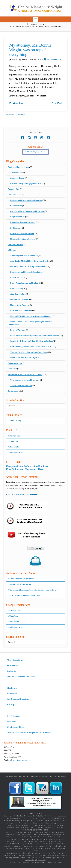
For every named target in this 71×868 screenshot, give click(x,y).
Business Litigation (16, 244)
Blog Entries (11, 688)
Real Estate (13, 447)
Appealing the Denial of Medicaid (24, 256)
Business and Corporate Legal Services (26, 200)
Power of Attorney (18, 330)
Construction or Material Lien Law (25, 380)
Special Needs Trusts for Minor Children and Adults (31, 341)
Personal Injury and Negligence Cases (26, 184)
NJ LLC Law (16, 228)
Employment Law (18, 217)
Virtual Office (12, 665)
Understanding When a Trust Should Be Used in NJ (31, 347)
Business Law (13, 195)
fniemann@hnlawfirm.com (20, 760)
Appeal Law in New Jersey (20, 584)
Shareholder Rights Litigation (22, 239)
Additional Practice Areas (18, 167)
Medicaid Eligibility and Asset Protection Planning (31, 316)
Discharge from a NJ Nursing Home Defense (28, 267)
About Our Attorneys (15, 660)
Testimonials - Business (15, 115)
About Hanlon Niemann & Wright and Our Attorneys (28, 733)
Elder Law (12, 250)
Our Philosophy (13, 716)
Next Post (57, 103)
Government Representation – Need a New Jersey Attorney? (33, 590)
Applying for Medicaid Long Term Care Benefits (30, 261)
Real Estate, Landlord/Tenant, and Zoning (25, 374)
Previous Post (16, 103)
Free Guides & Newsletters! (17, 699)
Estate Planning (17, 289)
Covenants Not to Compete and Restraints (27, 211)
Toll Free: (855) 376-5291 (36, 152)
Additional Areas (16, 452)
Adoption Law (16, 173)
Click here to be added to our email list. (22, 494)
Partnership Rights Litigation (22, 233)
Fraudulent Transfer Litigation (23, 222)
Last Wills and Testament (21, 311)
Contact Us (11, 671)
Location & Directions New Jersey (20, 677)
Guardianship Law (18, 294)
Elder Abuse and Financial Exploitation (26, 272)
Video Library (15, 421)
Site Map (10, 705)
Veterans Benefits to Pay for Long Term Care (29, 352)
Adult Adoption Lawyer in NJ (21, 579)
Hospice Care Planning (20, 305)
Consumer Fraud (17, 178)
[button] (35, 19)
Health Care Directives (19, 300)
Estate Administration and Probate (24, 283)
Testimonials (52, 59)
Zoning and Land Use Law (21, 385)
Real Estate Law (39, 776)
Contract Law (16, 206)
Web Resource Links (15, 727)
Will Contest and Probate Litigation (25, 358)
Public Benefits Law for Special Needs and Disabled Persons (35, 336)
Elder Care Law (17, 278)
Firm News (12, 369)
